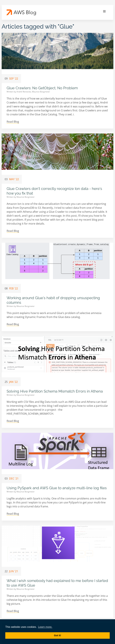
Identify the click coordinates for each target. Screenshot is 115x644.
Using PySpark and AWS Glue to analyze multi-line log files (57, 488)
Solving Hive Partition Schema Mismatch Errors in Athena (55, 391)
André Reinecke (24, 92)
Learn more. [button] (45, 627)
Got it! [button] (57, 635)
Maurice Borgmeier (41, 92)
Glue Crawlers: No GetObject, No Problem (42, 88)
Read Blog (13, 122)
